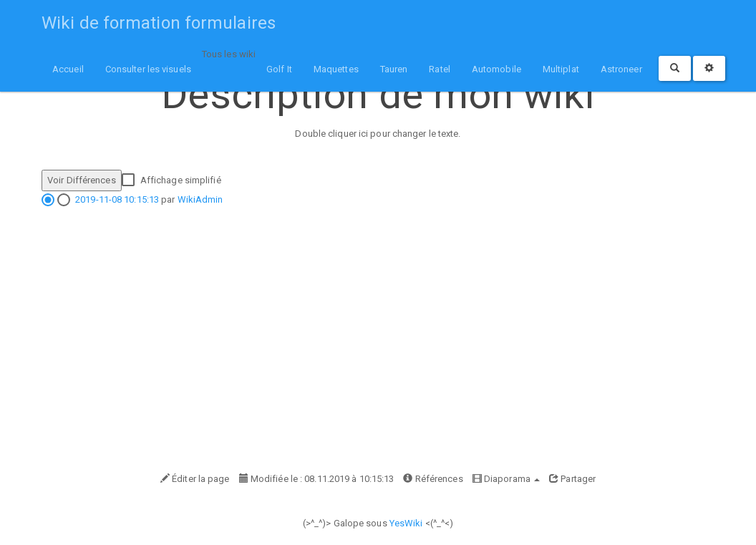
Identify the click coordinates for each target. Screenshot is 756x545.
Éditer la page (195, 479)
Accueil (68, 69)
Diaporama (506, 479)
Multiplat (561, 69)
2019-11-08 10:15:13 (117, 199)
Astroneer (621, 69)
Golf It (279, 69)
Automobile (496, 69)
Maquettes (336, 69)
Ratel (440, 69)
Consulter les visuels (148, 69)
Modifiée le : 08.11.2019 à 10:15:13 (317, 479)
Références (433, 479)
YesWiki (406, 523)
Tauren (394, 69)
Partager (572, 479)
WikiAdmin (200, 199)
